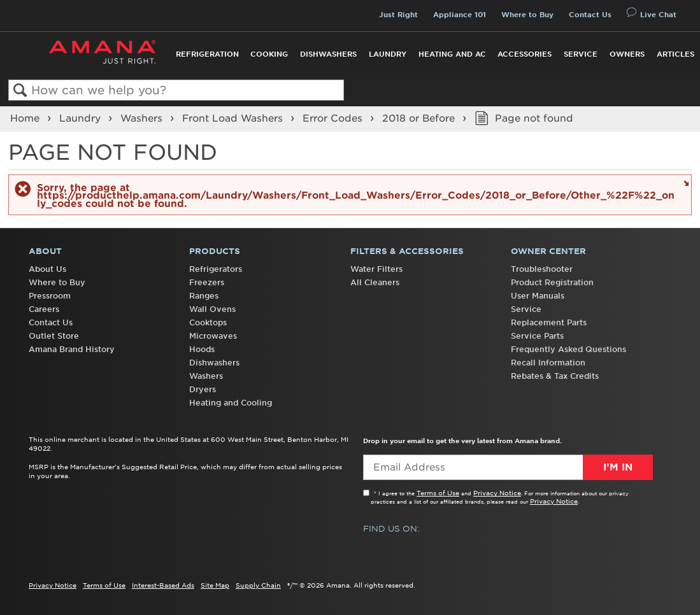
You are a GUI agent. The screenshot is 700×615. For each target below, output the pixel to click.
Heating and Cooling (231, 403)
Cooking (269, 54)
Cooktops (208, 322)
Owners (627, 54)
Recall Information (548, 363)
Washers (143, 118)
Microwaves (213, 336)
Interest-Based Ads (163, 585)
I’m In (618, 467)
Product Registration (552, 282)
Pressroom (50, 296)
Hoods (202, 349)
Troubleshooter (542, 269)
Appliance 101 (460, 15)
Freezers (207, 282)
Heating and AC (452, 54)
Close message (684, 182)
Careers (44, 309)
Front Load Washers (234, 118)
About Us (47, 269)
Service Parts (537, 336)
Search (20, 91)
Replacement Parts (549, 322)
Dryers (203, 389)
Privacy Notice (497, 493)
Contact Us (590, 15)
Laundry (388, 54)
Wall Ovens (212, 309)
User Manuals (538, 296)
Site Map (215, 585)
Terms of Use (438, 493)
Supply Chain (258, 585)
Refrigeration (207, 54)
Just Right (398, 15)
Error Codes (334, 118)
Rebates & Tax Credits (555, 376)
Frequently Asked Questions (568, 349)
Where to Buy (527, 15)
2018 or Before (420, 118)
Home (26, 118)
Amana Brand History (72, 349)
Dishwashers (328, 54)
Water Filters (376, 269)
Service (581, 54)
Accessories (525, 54)
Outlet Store (54, 336)
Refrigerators (216, 269)
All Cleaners (375, 282)
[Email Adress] (508, 467)
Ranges (204, 296)
